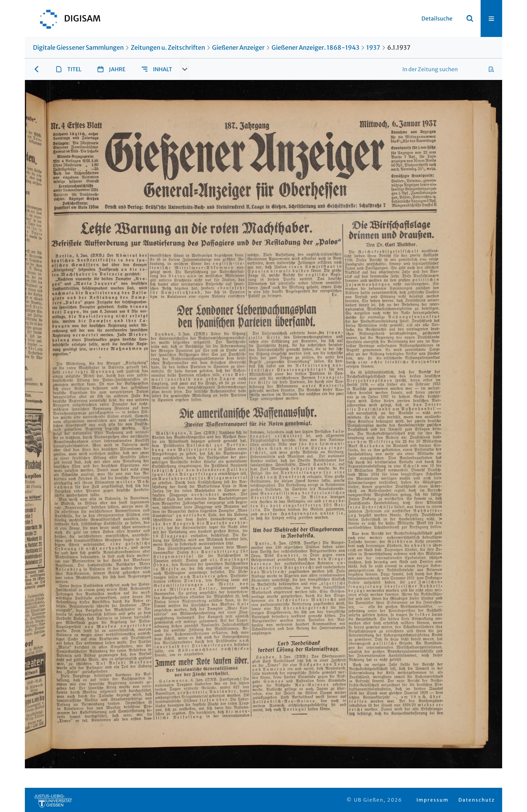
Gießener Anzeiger (238, 48)
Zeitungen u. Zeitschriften (168, 48)
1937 (373, 48)
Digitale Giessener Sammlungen (78, 48)
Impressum (433, 800)
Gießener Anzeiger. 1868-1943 (315, 48)
